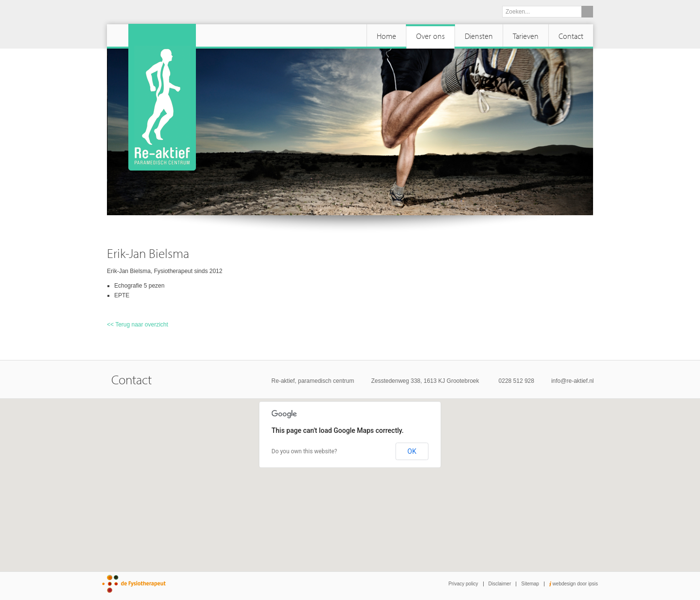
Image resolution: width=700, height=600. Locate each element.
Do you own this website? (305, 451)
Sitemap (530, 584)
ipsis (593, 584)
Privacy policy (463, 584)
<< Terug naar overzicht (138, 325)
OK (412, 451)
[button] (350, 476)
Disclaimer (500, 584)
